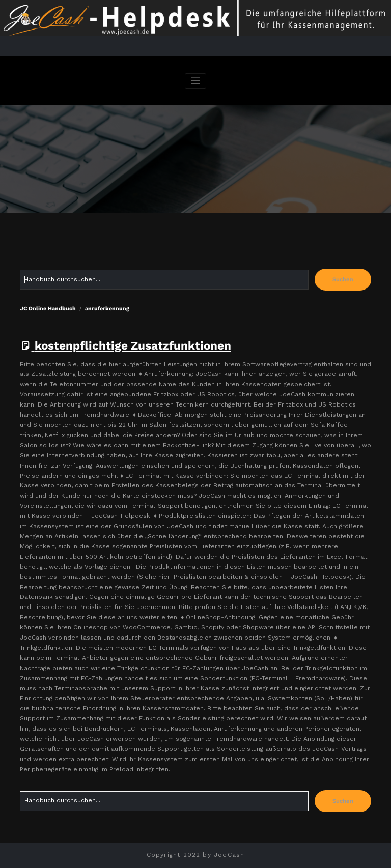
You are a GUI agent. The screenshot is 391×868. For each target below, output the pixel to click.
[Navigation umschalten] (196, 81)
